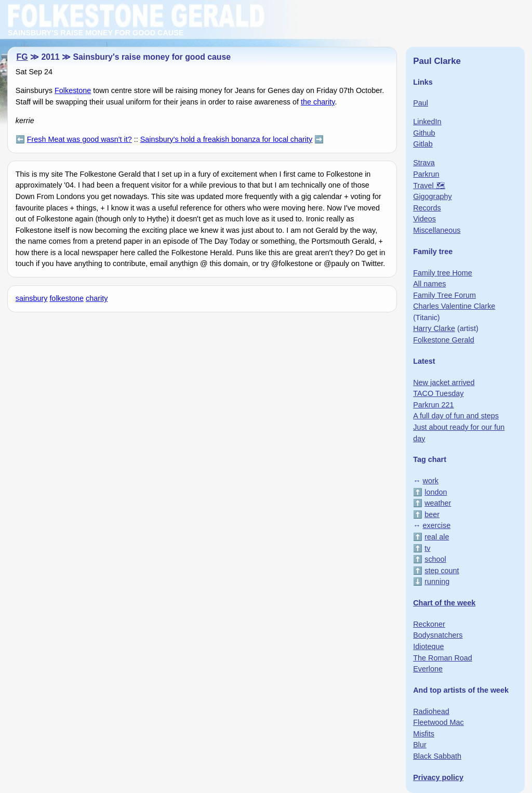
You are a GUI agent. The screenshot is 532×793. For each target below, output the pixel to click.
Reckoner (429, 624)
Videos (424, 219)
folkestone (66, 298)
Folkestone (73, 90)
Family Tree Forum (444, 295)
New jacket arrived (444, 382)
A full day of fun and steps (456, 416)
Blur (420, 745)
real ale (437, 537)
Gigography (432, 196)
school (435, 559)
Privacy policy (438, 777)
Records (427, 208)
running (437, 581)
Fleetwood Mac (438, 722)
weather (438, 503)
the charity (318, 102)
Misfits (424, 734)
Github (424, 133)
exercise (437, 525)
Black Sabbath (437, 756)
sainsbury (32, 298)
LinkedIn (427, 122)
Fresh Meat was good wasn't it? (79, 139)
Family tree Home (443, 273)
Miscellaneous (437, 230)
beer (432, 514)
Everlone (428, 669)
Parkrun (426, 174)
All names (429, 284)
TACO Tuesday (438, 393)
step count (442, 571)
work (431, 481)
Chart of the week (444, 603)
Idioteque (428, 646)
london (436, 492)
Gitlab (423, 144)
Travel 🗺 (429, 186)
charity (97, 298)
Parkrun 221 (433, 405)
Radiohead (431, 711)
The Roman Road (443, 658)
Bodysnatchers (438, 635)
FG (22, 57)
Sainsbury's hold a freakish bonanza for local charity (227, 139)
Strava (424, 163)
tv (427, 548)
